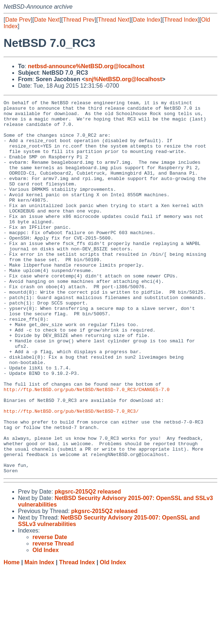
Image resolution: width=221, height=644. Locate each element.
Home (12, 637)
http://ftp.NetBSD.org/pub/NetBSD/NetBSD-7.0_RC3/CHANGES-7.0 (87, 448)
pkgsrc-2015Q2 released (88, 566)
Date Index (147, 20)
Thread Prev (79, 20)
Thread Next (114, 20)
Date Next (47, 20)
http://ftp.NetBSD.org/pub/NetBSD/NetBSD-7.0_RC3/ (71, 474)
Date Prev (18, 20)
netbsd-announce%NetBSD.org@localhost (86, 66)
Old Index (113, 637)
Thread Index (181, 20)
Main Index (39, 637)
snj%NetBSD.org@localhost (123, 79)
